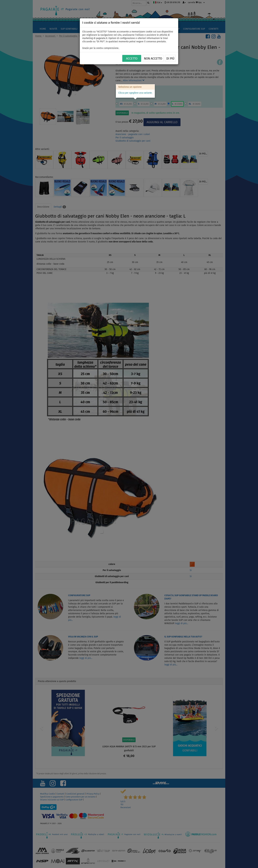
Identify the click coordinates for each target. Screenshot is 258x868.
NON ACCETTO (153, 59)
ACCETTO (132, 59)
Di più (170, 59)
